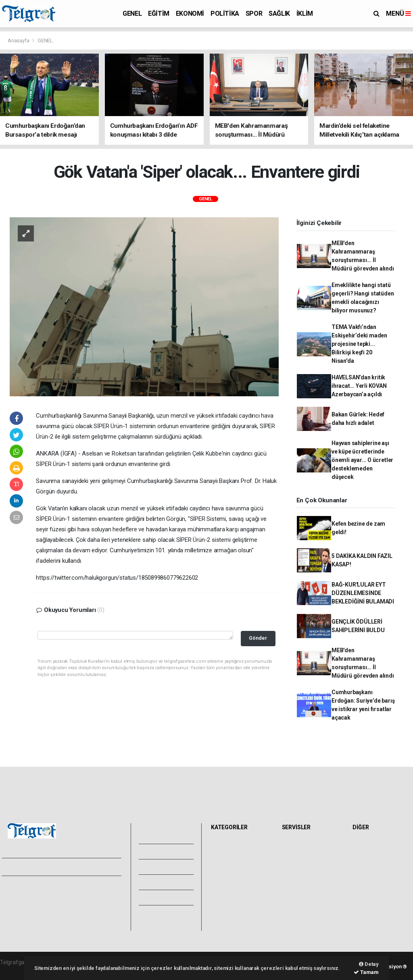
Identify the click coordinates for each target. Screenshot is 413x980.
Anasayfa (19, 41)
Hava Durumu (301, 845)
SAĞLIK (279, 14)
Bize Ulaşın (161, 913)
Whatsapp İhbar (90, 904)
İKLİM (305, 14)
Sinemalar (297, 899)
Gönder (258, 638)
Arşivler (157, 882)
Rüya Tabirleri (372, 872)
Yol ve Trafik (300, 854)
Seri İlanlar (297, 907)
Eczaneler (297, 872)
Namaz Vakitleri (304, 863)
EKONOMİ (190, 14)
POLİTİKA (225, 14)
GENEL (132, 14)
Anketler (365, 854)
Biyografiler (369, 863)
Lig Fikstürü (298, 881)
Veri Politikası (20, 913)
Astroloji (365, 881)
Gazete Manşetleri (307, 925)
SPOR (254, 14)
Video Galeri (163, 851)
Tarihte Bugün (302, 890)
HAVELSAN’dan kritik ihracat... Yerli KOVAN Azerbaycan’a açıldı (359, 386)
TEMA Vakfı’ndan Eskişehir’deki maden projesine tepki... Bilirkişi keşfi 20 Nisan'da (359, 344)
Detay (369, 964)
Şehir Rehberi (301, 916)
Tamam (366, 972)
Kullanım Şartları (91, 895)
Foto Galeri (162, 836)
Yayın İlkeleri (19, 904)
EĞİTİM (159, 14)
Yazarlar (158, 867)
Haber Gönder (88, 913)
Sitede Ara (368, 845)
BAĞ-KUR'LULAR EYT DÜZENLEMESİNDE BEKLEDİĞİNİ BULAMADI (363, 593)
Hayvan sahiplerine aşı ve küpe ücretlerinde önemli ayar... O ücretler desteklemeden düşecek (362, 460)
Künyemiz (160, 897)
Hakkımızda (19, 895)
